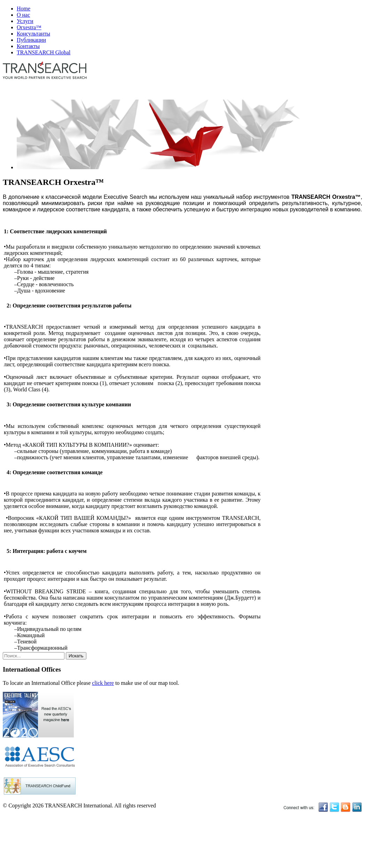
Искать (76, 656)
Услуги (25, 21)
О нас (23, 15)
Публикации (31, 40)
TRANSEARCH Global (44, 52)
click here (103, 683)
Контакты (28, 46)
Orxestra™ (29, 27)
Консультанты (33, 34)
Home (24, 9)
